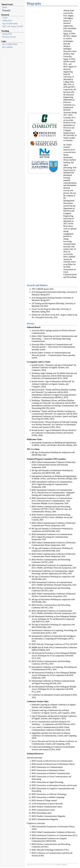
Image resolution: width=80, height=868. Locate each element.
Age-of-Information (10, 23)
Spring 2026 (7, 34)
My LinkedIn (8, 47)
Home (5, 7)
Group (5, 18)
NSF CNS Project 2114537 (13, 26)
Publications (7, 21)
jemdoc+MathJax (62, 865)
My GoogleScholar (10, 44)
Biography (6, 10)
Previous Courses (9, 37)
